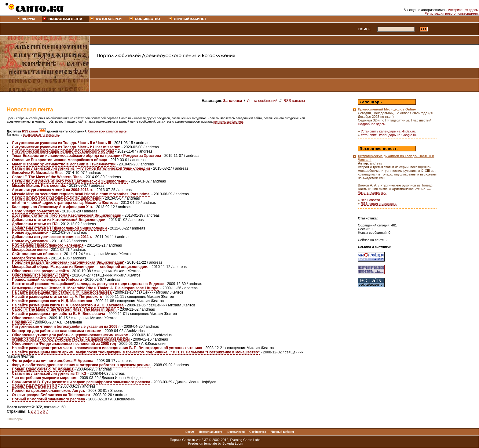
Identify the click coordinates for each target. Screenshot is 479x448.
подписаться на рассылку (41, 135)
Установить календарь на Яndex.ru (388, 131)
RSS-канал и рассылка (379, 204)
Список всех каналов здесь (107, 131)
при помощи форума (228, 122)
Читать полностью (372, 193)
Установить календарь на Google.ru (389, 135)
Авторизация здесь (463, 10)
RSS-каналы (294, 101)
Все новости (370, 200)
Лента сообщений (262, 101)
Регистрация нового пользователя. (452, 13)
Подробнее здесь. (372, 124)
